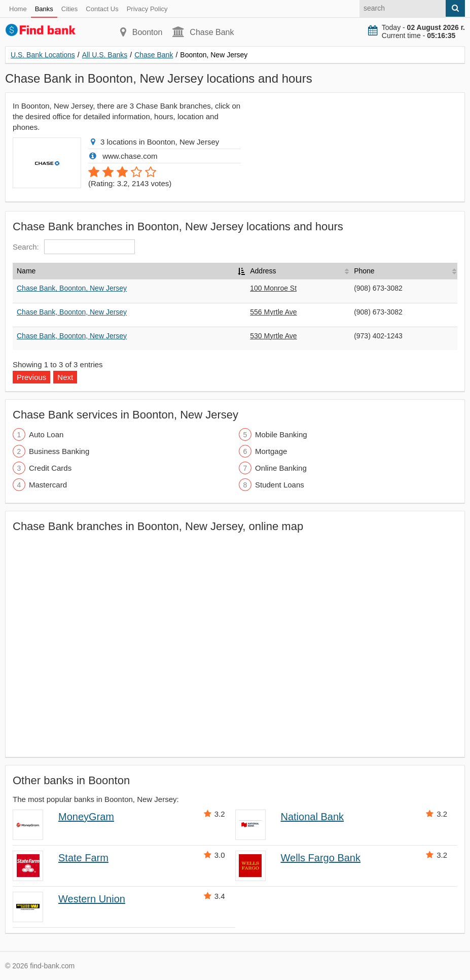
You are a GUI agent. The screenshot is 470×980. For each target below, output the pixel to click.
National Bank (313, 817)
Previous (31, 377)
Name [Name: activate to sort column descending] (26, 271)
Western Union (92, 899)
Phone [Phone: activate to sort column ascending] (364, 271)
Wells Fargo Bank (321, 858)
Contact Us (102, 9)
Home (18, 9)
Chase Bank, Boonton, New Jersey (72, 288)
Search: (74, 247)
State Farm (83, 858)
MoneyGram (86, 817)
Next (65, 377)
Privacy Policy (147, 9)
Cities (70, 9)
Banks (44, 9)
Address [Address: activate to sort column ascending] (263, 271)
